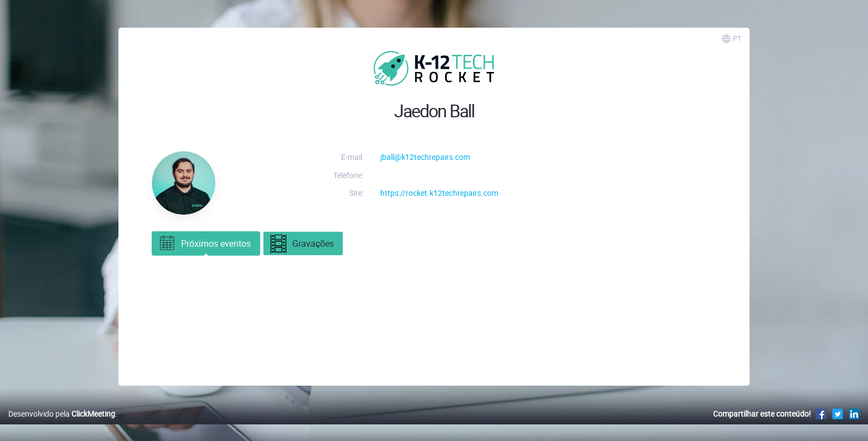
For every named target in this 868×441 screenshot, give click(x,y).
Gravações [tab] (301, 245)
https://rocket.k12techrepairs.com (439, 193)
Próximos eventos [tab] (204, 243)
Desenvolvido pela (62, 414)
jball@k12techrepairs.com (425, 157)
